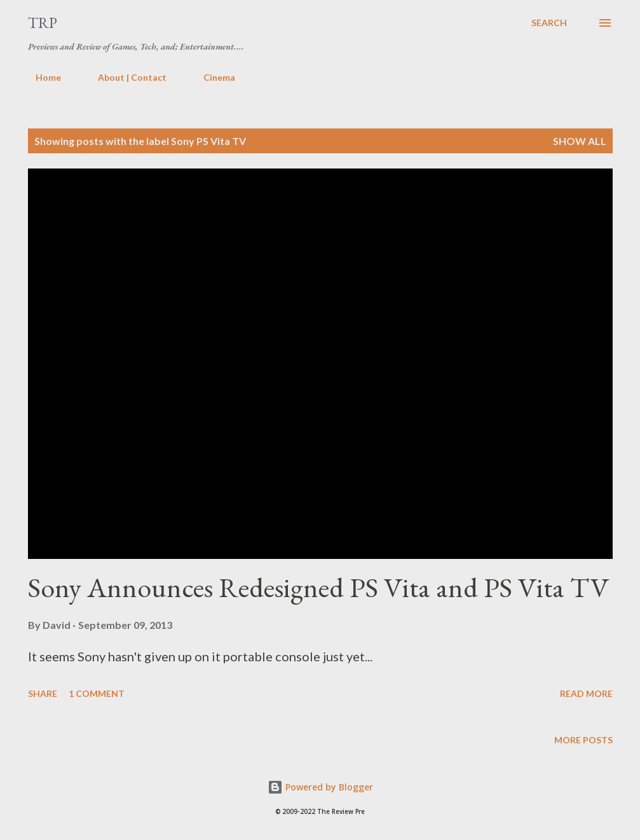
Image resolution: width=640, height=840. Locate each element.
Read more (586, 693)
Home (41, 77)
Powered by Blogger (320, 787)
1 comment (97, 693)
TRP (43, 23)
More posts (583, 740)
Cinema (212, 77)
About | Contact (125, 77)
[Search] (549, 23)
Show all (580, 141)
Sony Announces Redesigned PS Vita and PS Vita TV (319, 587)
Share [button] (43, 693)
